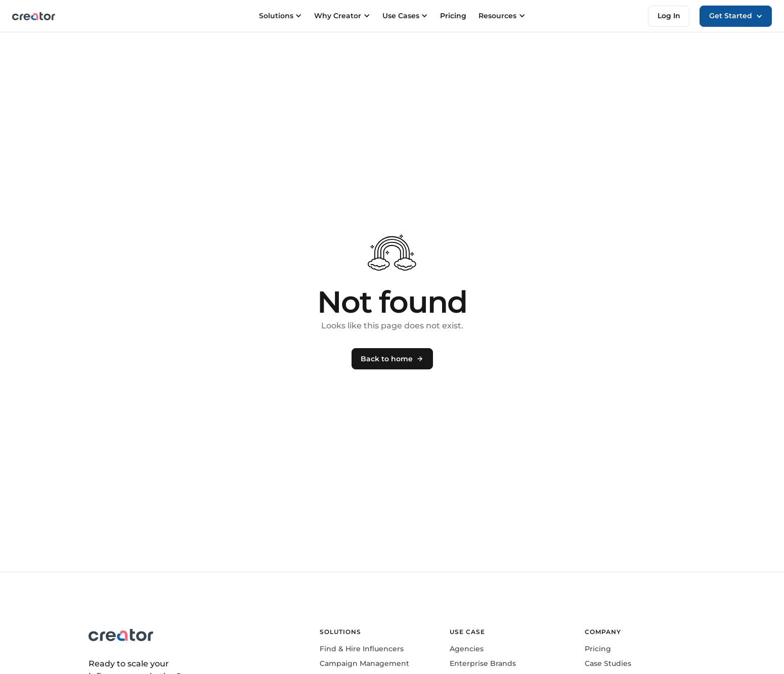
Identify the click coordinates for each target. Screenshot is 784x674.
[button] (736, 16)
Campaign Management (364, 663)
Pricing (453, 16)
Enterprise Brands (483, 663)
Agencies (467, 649)
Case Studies (608, 663)
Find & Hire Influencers (362, 649)
